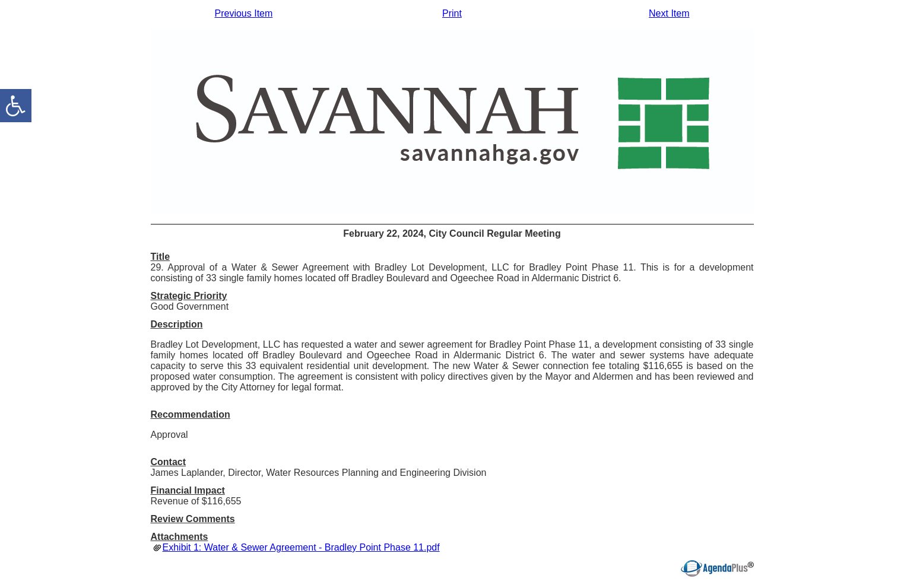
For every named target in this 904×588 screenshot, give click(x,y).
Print (452, 13)
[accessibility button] (16, 106)
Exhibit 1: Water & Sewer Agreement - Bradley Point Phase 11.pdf (301, 547)
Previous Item (244, 13)
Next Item (669, 13)
